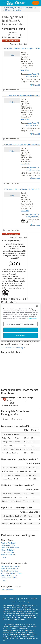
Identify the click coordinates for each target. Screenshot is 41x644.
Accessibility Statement (18, 602)
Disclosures (33, 599)
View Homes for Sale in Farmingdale (13, 348)
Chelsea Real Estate (8, 552)
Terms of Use (24, 599)
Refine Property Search (11, 41)
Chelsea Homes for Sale (9, 578)
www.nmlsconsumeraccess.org (12, 630)
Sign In (36, 3)
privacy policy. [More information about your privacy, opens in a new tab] (33, 318)
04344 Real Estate (7, 590)
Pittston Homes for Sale (9, 575)
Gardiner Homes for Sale (9, 571)
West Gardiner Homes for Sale (11, 573)
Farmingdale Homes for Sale (11, 566)
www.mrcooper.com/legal (18, 632)
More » (5, 558)
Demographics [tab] (17, 419)
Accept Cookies (21, 335)
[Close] (37, 306)
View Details (25, 70)
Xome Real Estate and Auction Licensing (14, 605)
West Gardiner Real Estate (10, 548)
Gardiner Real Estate (8, 545)
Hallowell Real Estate (8, 555)
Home (5, 599)
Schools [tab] (5, 419)
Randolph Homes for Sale (10, 569)
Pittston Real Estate (8, 550)
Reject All (21, 330)
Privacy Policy (13, 599)
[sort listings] (15, 35)
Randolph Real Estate (8, 543)
